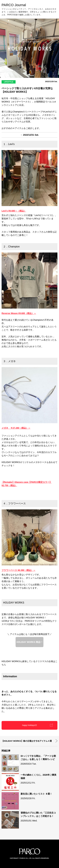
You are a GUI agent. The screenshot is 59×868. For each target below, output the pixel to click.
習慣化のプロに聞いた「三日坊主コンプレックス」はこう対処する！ (38, 814)
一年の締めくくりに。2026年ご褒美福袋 (38, 776)
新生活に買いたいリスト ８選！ (36, 794)
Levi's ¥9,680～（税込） (14, 211)
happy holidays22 (29, 725)
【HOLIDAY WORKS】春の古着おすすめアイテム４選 (27, 741)
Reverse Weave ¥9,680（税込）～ (19, 313)
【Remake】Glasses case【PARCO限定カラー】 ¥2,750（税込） (27, 484)
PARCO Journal (14, 5)
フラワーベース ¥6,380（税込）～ (18, 570)
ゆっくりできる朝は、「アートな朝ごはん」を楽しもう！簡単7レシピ (38, 758)
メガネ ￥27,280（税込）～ (16, 428)
